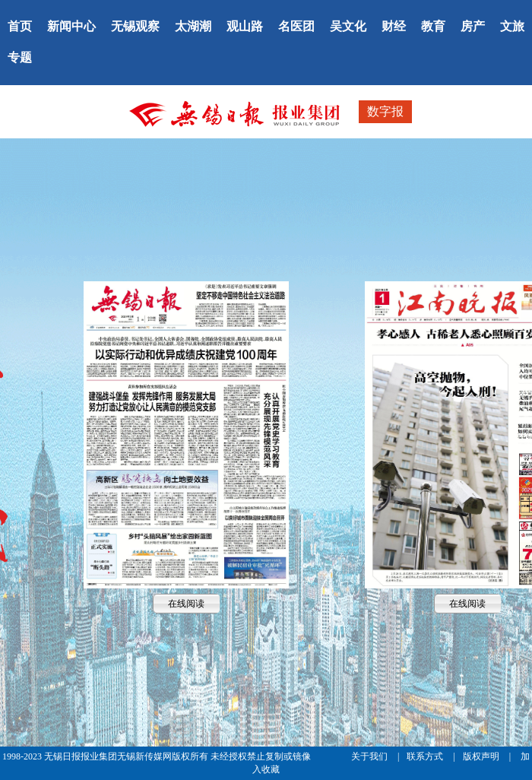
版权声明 (482, 756)
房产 (473, 26)
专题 (20, 57)
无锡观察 (135, 26)
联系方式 (426, 756)
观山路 (245, 26)
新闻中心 (71, 26)
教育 (433, 26)
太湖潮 (193, 26)
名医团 (296, 26)
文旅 (512, 26)
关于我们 (370, 756)
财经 (394, 26)
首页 (20, 26)
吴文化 (348, 26)
